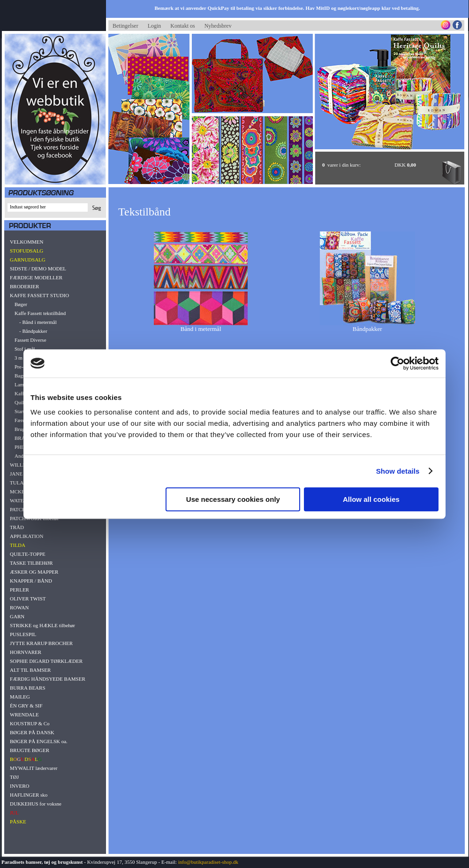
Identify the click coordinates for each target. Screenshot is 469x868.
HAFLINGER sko (29, 795)
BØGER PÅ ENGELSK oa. (39, 741)
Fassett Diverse (30, 340)
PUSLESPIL (23, 634)
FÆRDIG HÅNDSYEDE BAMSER (48, 679)
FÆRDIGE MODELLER (36, 277)
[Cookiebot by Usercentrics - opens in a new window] (397, 363)
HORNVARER (26, 652)
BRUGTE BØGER (30, 750)
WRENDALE (24, 714)
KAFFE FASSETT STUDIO (39, 295)
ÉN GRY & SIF (26, 706)
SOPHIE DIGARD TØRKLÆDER (46, 661)
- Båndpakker (33, 331)
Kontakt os (182, 26)
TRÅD (17, 527)
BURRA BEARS (28, 688)
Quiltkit (23, 402)
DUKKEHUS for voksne (36, 804)
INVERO (20, 786)
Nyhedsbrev (218, 26)
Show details (398, 471)
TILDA (18, 545)
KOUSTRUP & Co (30, 723)
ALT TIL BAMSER (30, 670)
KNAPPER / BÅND (31, 581)
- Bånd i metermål (38, 322)
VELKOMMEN (27, 242)
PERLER (19, 590)
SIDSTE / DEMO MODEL (38, 269)
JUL (14, 813)
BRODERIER (24, 286)
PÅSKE (18, 822)
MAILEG (20, 697)
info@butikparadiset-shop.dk (208, 862)
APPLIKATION (27, 536)
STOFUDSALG (26, 251)
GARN (17, 616)
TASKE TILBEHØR (31, 563)
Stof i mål (25, 349)
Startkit (22, 411)
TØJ (14, 777)
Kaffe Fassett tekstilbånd (40, 313)
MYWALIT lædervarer (34, 768)
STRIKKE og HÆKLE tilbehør (42, 625)
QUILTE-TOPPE (28, 554)
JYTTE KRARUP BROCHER (41, 643)
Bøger (21, 304)
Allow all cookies (371, 499)
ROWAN (19, 607)
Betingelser (125, 26)
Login (155, 26)
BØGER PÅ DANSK (32, 732)
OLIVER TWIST (28, 599)
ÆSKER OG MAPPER (34, 572)
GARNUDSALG (28, 260)
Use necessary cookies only (233, 499)
